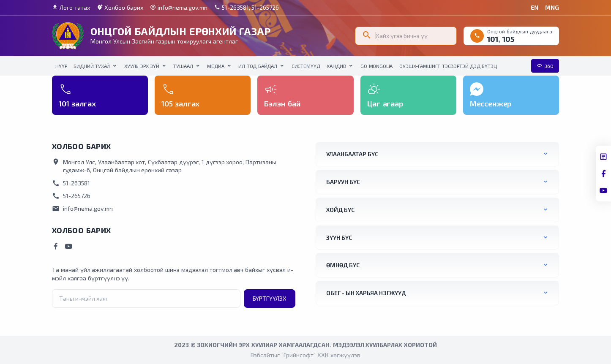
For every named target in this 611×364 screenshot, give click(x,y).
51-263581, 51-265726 (247, 8)
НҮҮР (61, 66)
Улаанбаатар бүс (352, 154)
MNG (552, 7)
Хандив (336, 66)
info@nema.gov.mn (179, 8)
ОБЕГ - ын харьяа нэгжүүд (366, 293)
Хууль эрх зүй (142, 66)
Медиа (215, 66)
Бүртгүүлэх (270, 298)
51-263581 (71, 183)
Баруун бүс (343, 182)
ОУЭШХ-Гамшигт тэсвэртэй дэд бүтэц (448, 66)
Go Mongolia (376, 66)
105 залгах (180, 103)
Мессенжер (491, 103)
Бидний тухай (92, 66)
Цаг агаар (385, 103)
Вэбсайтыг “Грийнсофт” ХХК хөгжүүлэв (305, 355)
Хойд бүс (340, 210)
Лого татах (71, 8)
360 (545, 66)
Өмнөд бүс (343, 265)
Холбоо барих (120, 8)
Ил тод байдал (258, 66)
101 (493, 39)
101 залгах (77, 103)
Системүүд (306, 66)
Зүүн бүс (339, 238)
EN (535, 7)
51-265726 (71, 196)
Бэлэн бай (282, 103)
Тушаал (183, 66)
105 (509, 39)
